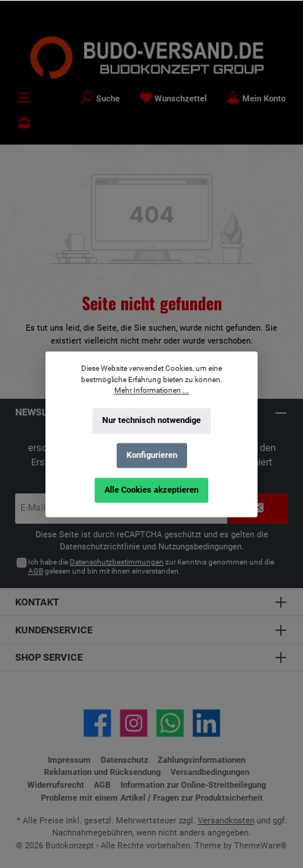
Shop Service (49, 657)
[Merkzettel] (173, 99)
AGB (36, 571)
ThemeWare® (261, 846)
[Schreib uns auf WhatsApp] (170, 723)
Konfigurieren (152, 455)
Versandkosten (226, 821)
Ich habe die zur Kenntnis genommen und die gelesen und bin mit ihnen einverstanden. (151, 566)
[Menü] (24, 99)
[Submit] (258, 509)
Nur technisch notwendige (151, 420)
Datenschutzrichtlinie (100, 547)
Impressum (69, 760)
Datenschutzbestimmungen (117, 562)
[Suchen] (100, 99)
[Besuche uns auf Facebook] (97, 723)
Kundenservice (54, 630)
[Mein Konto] (256, 99)
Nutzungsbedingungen (200, 547)
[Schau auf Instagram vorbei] (134, 723)
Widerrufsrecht (56, 785)
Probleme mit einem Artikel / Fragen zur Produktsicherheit (152, 798)
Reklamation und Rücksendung (102, 772)
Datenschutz (125, 760)
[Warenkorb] (24, 125)
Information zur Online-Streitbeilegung (193, 785)
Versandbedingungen (210, 772)
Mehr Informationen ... (152, 390)
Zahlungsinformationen (201, 760)
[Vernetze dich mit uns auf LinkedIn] (206, 723)
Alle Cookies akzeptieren (151, 489)
